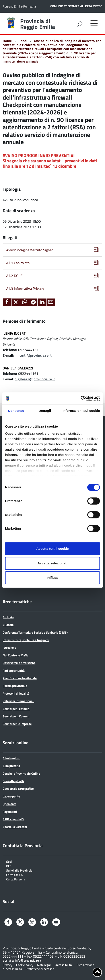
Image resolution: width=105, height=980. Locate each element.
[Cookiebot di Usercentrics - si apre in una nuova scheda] (81, 399)
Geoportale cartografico (18, 789)
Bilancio (8, 625)
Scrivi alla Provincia (19, 870)
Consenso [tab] (16, 411)
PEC (9, 866)
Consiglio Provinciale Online (21, 773)
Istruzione (9, 647)
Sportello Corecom (15, 827)
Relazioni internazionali (18, 701)
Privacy (7, 965)
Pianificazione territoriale (20, 678)
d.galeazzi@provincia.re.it (35, 379)
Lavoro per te (11, 796)
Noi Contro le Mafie (16, 655)
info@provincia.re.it (28, 960)
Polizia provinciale (15, 686)
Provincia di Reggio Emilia (38, 24)
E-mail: (8, 355)
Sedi (9, 861)
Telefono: (10, 350)
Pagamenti (10, 812)
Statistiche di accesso (40, 969)
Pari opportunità (14, 671)
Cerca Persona (16, 879)
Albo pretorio (11, 766)
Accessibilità (64, 965)
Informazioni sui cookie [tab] (81, 411)
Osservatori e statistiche (19, 663)
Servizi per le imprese (17, 724)
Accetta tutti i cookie (53, 549)
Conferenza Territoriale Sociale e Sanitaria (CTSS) (35, 632)
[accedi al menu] (94, 23)
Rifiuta (53, 578)
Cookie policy (25, 965)
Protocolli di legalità (16, 693)
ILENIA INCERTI (15, 333)
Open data (10, 804)
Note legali (44, 965)
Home (7, 41)
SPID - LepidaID (13, 819)
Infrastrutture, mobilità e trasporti (26, 640)
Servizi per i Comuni (16, 716)
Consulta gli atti (13, 781)
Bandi (23, 41)
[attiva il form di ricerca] (80, 24)
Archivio (8, 617)
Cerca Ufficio (14, 875)
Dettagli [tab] (45, 411)
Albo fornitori (12, 758)
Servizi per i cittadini (17, 709)
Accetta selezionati (52, 563)
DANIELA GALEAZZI (18, 368)
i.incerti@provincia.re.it (33, 355)
